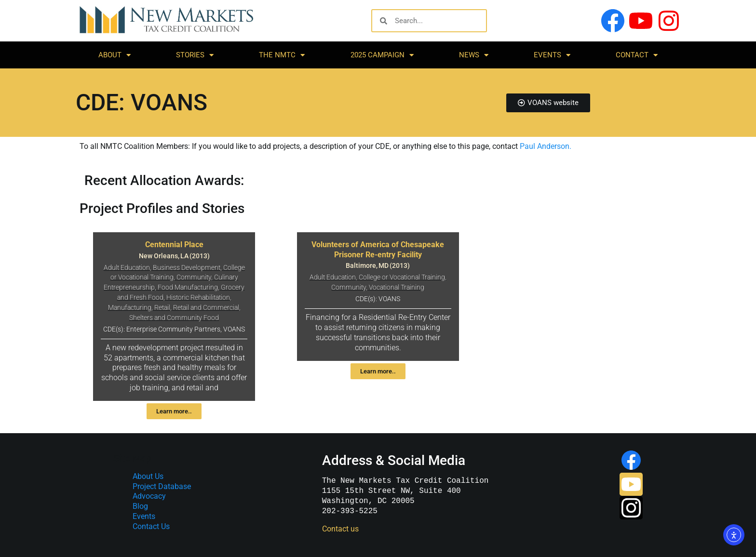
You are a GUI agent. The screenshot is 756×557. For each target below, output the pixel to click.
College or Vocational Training (402, 277)
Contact (637, 55)
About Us (148, 476)
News (474, 55)
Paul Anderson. (546, 146)
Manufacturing (130, 308)
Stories (195, 55)
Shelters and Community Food (174, 318)
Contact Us (151, 526)
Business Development (187, 268)
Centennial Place (174, 245)
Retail (162, 308)
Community (194, 277)
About (115, 55)
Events (552, 55)
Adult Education (127, 268)
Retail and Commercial (206, 308)
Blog (140, 506)
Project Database (162, 486)
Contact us (340, 529)
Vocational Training (397, 287)
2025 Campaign (382, 55)
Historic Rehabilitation (198, 298)
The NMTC (282, 55)
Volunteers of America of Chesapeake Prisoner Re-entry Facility (378, 250)
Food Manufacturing (188, 287)
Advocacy (149, 496)
